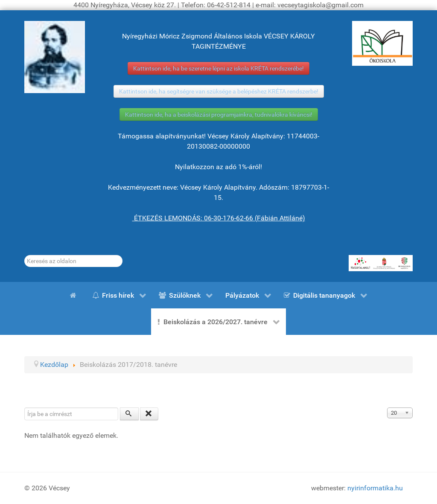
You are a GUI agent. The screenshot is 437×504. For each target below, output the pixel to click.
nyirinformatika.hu (375, 488)
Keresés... (25, 255)
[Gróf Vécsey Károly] (55, 57)
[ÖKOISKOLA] (382, 43)
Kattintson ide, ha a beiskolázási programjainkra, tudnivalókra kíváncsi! (219, 114)
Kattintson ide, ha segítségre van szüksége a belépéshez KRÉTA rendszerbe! (219, 91)
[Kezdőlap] (75, 295)
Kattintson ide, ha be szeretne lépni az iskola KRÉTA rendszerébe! (218, 68)
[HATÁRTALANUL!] (381, 263)
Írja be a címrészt (25, 408)
